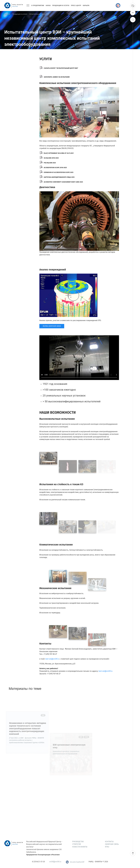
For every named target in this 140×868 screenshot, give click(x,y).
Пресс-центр (76, 5)
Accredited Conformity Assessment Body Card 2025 (63, 182)
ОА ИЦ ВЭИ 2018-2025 (51, 158)
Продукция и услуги (61, 5)
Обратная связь (112, 844)
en (133, 13)
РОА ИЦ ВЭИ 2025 (50, 163)
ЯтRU (107, 847)
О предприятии (38, 5)
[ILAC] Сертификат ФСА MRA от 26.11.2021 (59, 153)
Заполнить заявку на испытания (57, 77)
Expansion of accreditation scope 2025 (59, 172)
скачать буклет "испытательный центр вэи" (61, 68)
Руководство (78, 842)
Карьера (86, 5)
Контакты (109, 842)
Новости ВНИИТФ (80, 847)
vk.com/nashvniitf (75, 862)
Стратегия (77, 844)
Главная (7, 14)
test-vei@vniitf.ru (52, 659)
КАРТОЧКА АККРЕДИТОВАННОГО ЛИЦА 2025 (59, 177)
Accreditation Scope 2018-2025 (55, 168)
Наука (48, 5)
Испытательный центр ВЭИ (39, 14)
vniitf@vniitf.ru (55, 862)
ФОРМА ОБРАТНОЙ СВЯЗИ (52, 326)
